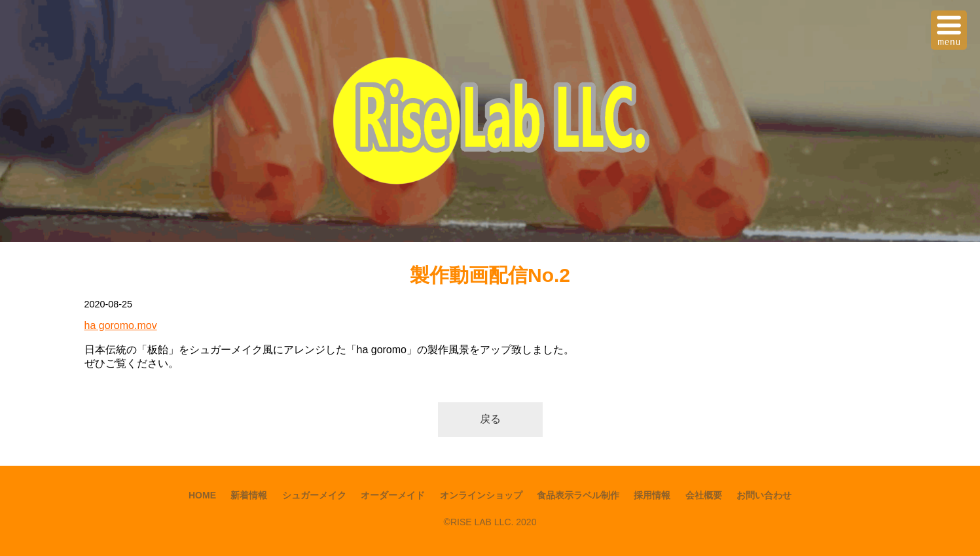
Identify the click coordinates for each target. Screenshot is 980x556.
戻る (490, 419)
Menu (951, 22)
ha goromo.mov (121, 325)
